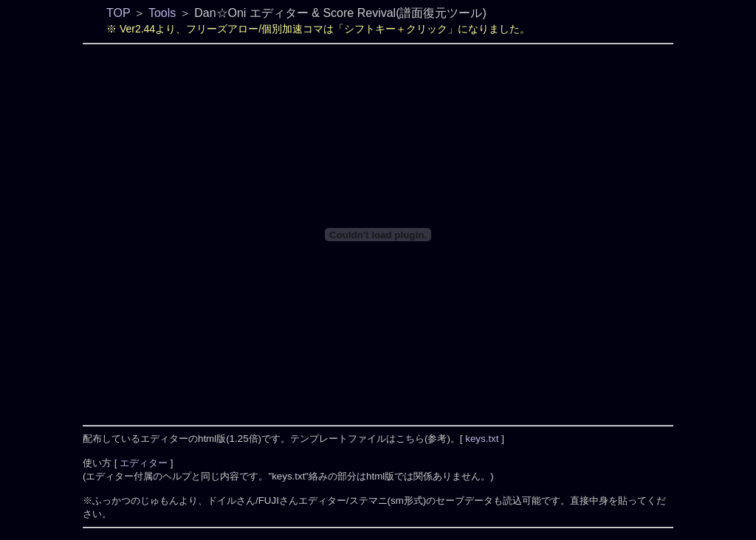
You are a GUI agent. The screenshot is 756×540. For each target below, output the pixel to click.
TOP (118, 13)
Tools (162, 13)
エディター (145, 463)
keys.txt (482, 439)
